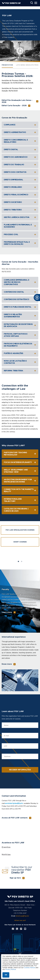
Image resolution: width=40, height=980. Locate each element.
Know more (7, 664)
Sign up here (15, 878)
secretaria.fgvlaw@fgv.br (14, 803)
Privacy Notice (11, 969)
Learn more (7, 612)
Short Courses (20, 542)
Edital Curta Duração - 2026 (14, 106)
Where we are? (20, 921)
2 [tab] (22, 561)
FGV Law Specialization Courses (20, 530)
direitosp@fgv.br (22, 916)
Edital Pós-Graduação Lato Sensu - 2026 (17, 101)
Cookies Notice (29, 968)
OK (6, 975)
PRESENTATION (7, 65)
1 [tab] (18, 561)
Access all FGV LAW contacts (15, 818)
